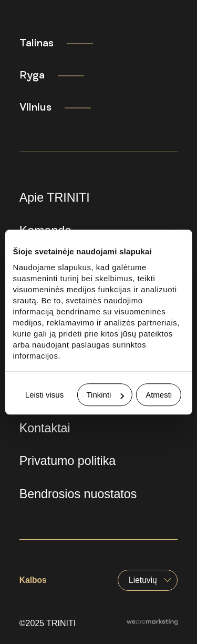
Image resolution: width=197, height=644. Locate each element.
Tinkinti (105, 395)
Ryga (32, 75)
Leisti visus (44, 395)
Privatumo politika (68, 461)
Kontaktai (45, 428)
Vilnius (35, 107)
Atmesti (159, 395)
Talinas (37, 43)
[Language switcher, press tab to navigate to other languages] (148, 580)
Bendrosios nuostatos (78, 494)
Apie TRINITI (55, 197)
